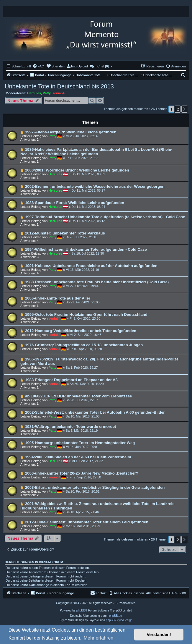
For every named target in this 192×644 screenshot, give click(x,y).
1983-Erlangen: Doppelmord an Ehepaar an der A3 (71, 380)
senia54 (58, 93)
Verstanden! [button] (159, 635)
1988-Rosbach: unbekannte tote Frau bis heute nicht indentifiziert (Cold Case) (97, 282)
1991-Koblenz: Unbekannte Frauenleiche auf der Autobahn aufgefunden (91, 266)
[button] (184, 109)
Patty (47, 93)
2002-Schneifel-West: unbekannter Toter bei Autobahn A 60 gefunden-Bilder (95, 412)
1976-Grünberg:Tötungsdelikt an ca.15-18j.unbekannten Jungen (84, 345)
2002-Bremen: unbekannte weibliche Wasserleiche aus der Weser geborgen (95, 186)
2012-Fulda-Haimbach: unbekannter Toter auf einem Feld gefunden (87, 522)
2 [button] (178, 109)
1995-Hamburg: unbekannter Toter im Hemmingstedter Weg (80, 443)
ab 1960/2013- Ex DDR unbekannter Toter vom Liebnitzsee (79, 396)
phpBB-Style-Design (119, 620)
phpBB (81, 610)
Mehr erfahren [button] (99, 638)
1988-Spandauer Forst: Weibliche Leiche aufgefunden (75, 203)
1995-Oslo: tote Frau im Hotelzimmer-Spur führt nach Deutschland (86, 314)
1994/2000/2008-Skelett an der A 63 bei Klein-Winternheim (78, 457)
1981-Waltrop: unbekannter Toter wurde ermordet (71, 427)
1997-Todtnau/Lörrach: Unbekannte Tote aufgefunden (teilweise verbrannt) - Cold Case (105, 217)
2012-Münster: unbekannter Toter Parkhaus (65, 233)
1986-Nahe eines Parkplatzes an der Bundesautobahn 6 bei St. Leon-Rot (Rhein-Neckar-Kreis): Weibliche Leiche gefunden (96, 152)
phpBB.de (116, 616)
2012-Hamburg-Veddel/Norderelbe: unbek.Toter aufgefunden (81, 331)
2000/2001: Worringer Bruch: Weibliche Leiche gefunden (77, 170)
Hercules (34, 93)
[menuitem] (38, 66)
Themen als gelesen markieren (126, 109)
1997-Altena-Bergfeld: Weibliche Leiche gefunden (71, 132)
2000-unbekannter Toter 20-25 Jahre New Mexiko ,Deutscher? (82, 473)
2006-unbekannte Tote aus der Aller (58, 298)
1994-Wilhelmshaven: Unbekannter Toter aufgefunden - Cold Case (86, 249)
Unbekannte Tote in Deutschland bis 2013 (59, 86)
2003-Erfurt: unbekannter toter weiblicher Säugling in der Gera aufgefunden (95, 487)
